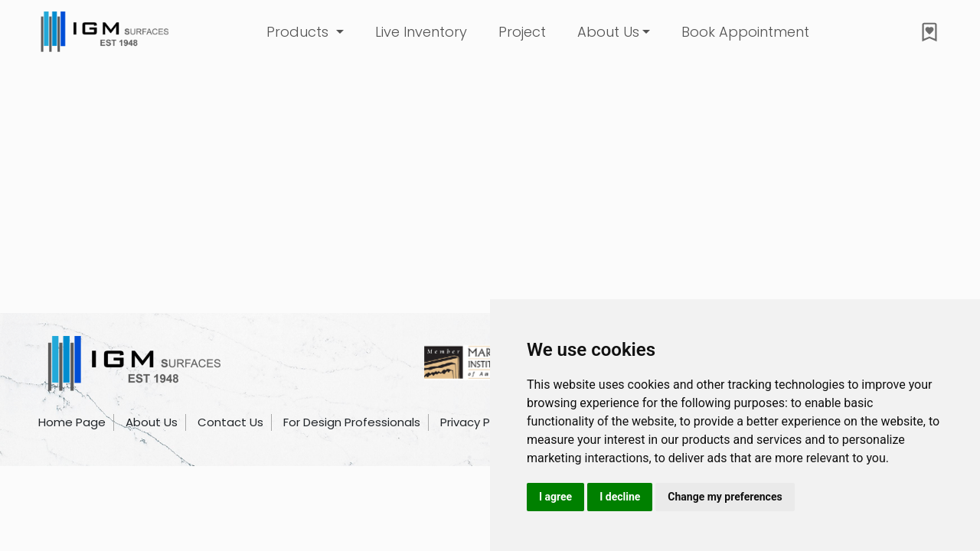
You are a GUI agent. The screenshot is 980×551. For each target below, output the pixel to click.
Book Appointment (745, 32)
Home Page (72, 422)
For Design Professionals (352, 422)
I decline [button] (620, 497)
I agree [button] (555, 497)
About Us (608, 32)
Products (299, 32)
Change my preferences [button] (725, 497)
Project (522, 32)
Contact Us (230, 422)
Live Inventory (421, 32)
